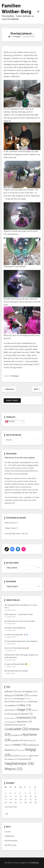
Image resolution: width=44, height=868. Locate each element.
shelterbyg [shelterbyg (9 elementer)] (33, 745)
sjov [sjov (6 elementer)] (22, 750)
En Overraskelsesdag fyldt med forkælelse (21, 641)
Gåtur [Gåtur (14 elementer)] (25, 705)
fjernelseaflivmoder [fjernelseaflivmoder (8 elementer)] (14, 702)
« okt (6, 814)
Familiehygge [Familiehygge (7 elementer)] (20, 699)
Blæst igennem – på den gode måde (19, 614)
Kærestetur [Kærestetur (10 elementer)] (24, 722)
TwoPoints (35, 863)
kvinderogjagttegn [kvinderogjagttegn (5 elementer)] (11, 722)
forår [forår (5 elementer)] (26, 702)
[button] (38, 12)
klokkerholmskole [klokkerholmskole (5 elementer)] (10, 718)
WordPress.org (10, 845)
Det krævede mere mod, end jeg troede (20, 621)
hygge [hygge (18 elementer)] (24, 710)
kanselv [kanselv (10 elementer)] (27, 714)
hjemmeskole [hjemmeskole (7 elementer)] (11, 710)
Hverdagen (15, 376)
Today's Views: (11, 528)
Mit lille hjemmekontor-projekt (16, 671)
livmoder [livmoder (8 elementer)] (21, 725)
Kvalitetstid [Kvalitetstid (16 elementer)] (26, 718)
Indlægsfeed (9, 836)
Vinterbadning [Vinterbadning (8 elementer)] (24, 759)
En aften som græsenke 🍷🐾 (16, 635)
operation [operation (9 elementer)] (17, 740)
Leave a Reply (12, 400)
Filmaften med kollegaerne (15, 628)
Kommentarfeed (11, 841)
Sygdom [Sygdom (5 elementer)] (25, 756)
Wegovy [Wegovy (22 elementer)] (13, 769)
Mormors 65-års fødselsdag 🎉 (17, 648)
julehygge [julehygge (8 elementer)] (15, 714)
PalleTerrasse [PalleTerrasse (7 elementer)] (29, 740)
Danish (10, 422)
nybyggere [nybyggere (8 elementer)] (17, 735)
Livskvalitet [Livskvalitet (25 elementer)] (16, 729)
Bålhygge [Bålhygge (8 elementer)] (10, 695)
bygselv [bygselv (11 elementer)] (31, 691)
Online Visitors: (11, 523)
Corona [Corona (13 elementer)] (22, 695)
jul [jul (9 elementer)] (7, 714)
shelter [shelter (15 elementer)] (20, 745)
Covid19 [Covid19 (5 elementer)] (11, 699)
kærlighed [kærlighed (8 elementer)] (10, 725)
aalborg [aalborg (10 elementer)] (10, 691)
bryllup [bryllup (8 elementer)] (21, 692)
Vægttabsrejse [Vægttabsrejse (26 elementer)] (19, 764)
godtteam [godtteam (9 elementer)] (13, 705)
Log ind (7, 832)
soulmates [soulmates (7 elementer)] (16, 756)
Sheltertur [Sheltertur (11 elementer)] (12, 750)
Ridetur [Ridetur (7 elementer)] (8, 745)
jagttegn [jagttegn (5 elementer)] (35, 710)
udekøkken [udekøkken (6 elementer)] (12, 759)
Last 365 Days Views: (13, 534)
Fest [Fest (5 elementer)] (29, 699)
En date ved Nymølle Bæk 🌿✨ (17, 664)
